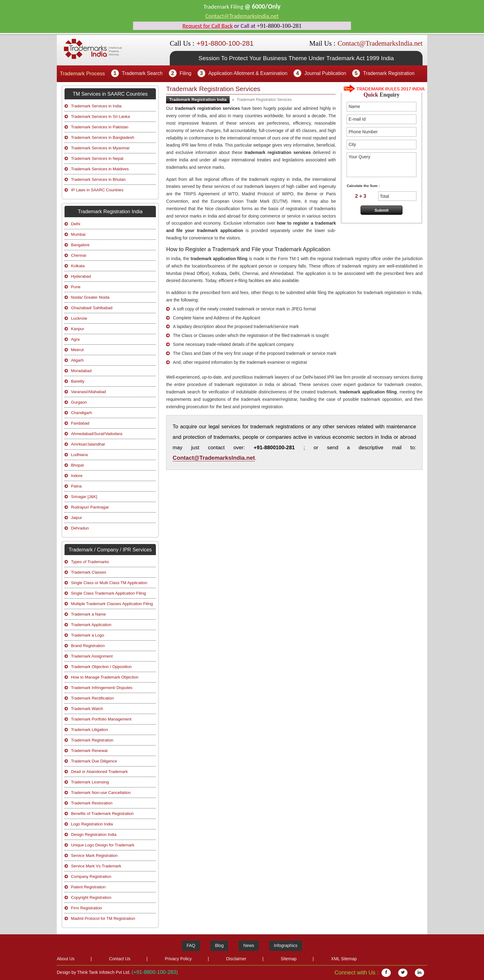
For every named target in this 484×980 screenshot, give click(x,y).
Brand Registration (88, 646)
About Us (66, 959)
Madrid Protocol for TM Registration (103, 918)
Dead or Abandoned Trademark (99, 772)
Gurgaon (79, 402)
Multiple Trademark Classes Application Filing (112, 604)
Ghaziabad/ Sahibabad (92, 308)
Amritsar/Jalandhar (88, 444)
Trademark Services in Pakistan (100, 127)
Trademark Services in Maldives (100, 169)
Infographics (286, 945)
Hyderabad (81, 276)
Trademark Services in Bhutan (98, 179)
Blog (219, 945)
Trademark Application (91, 625)
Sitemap (288, 959)
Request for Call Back (208, 26)
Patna (76, 486)
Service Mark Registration (94, 855)
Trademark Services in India (96, 106)
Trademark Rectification (92, 698)
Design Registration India (94, 835)
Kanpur (78, 329)
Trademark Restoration (92, 803)
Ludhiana (79, 455)
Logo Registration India (92, 824)
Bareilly (78, 381)
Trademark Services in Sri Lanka (100, 116)
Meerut (77, 350)
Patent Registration (88, 887)
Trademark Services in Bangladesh (103, 137)
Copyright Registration (91, 897)
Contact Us (120, 959)
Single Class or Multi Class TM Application (109, 583)
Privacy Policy (178, 959)
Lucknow (79, 318)
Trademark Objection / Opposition (101, 667)
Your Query (382, 165)
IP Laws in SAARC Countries (97, 190)
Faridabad (80, 423)
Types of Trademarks (90, 562)
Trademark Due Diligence (94, 761)
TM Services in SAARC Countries (110, 94)
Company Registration (91, 876)
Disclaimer (236, 959)
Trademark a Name (88, 614)
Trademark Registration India (198, 100)
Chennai (79, 255)
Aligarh (77, 360)
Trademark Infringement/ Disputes (102, 688)
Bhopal (77, 465)
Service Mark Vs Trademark (96, 866)
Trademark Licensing (90, 782)
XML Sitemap (344, 959)
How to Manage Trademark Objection (105, 677)
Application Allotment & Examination (248, 73)
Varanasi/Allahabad (88, 392)
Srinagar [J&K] (84, 497)
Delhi (76, 224)
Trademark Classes (89, 572)
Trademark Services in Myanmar (100, 148)
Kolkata (78, 266)
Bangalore (80, 245)
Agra (75, 339)
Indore (77, 476)
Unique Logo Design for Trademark (103, 845)
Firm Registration (86, 908)
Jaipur (77, 518)
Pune (76, 287)
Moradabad (81, 371)
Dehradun (80, 528)
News (249, 945)
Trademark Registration (389, 73)
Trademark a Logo (88, 635)
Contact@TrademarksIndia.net (242, 16)
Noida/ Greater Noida (90, 297)
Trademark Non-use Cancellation (101, 793)
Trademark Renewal (89, 751)
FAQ (191, 945)
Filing (186, 73)
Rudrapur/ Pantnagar (90, 507)
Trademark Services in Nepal (97, 158)
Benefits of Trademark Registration (102, 814)
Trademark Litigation (90, 730)
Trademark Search (142, 73)
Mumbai (78, 234)
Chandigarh (81, 413)
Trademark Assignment (92, 656)
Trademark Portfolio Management (101, 719)
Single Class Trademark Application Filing (108, 593)
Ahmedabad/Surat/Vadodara (97, 434)
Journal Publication (325, 73)
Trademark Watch (87, 709)
